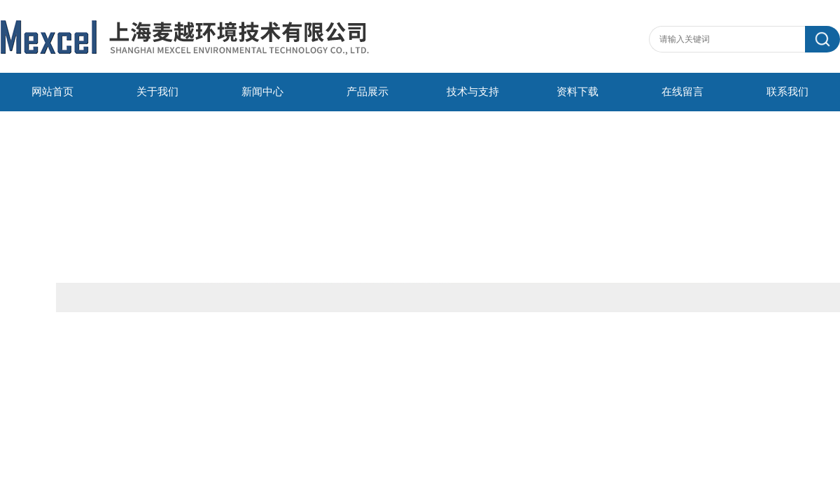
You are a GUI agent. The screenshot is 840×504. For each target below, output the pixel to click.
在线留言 (682, 92)
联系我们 (787, 92)
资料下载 (577, 92)
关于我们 (157, 92)
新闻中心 (262, 92)
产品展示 (367, 92)
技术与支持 (473, 92)
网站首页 (52, 92)
